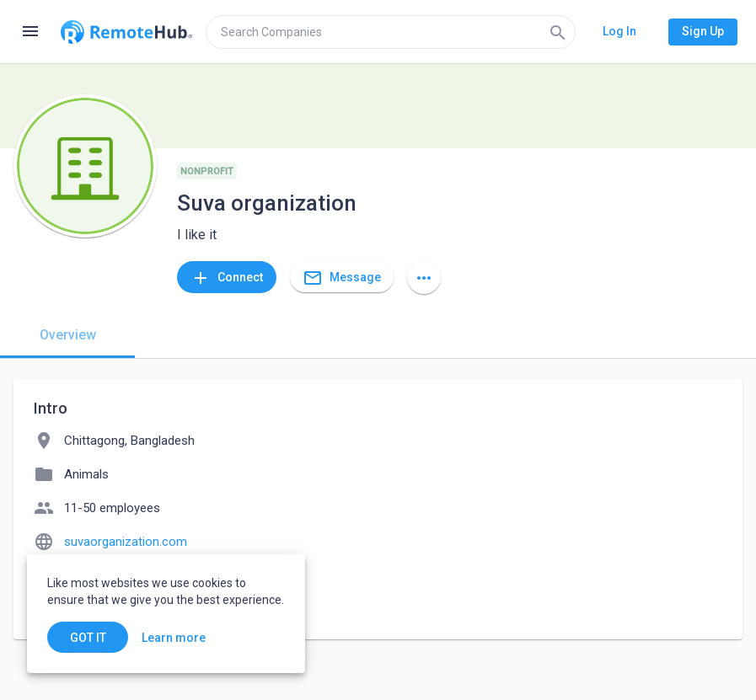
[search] (391, 32)
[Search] (558, 32)
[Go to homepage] (126, 32)
